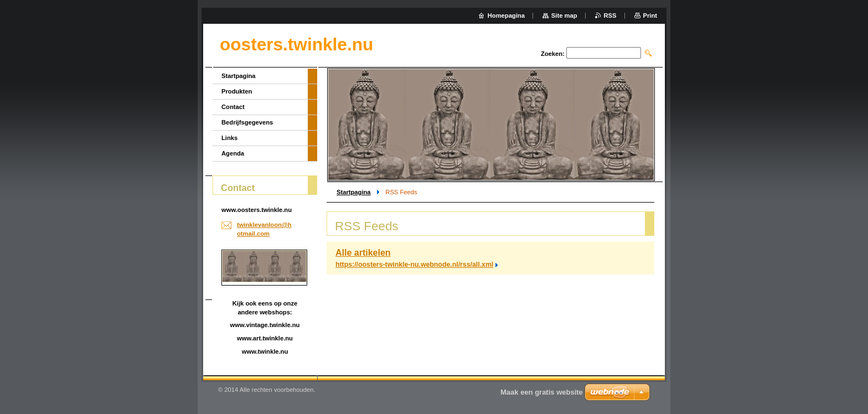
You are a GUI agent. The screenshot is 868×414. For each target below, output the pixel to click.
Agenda (233, 153)
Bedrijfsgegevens (247, 122)
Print (650, 15)
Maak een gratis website (542, 392)
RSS (610, 15)
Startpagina (354, 192)
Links (229, 138)
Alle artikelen (363, 253)
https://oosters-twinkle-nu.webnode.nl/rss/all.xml (414, 265)
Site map (564, 15)
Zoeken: (553, 54)
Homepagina (506, 15)
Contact (233, 107)
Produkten (237, 91)
